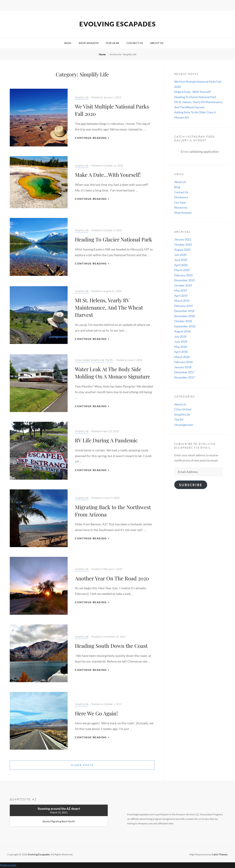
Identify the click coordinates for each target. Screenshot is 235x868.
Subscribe (191, 485)
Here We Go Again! (96, 713)
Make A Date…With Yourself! (108, 175)
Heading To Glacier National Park (114, 239)
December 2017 (184, 372)
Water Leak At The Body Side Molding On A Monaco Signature (113, 373)
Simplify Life (82, 97)
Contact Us (135, 43)
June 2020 (181, 260)
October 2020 (183, 245)
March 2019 (182, 301)
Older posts (82, 765)
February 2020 (183, 275)
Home (103, 54)
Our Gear (112, 43)
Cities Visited (82, 360)
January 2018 (183, 367)
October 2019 (183, 285)
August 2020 (182, 250)
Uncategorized (183, 425)
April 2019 (181, 296)
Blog (68, 43)
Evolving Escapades (118, 24)
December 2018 (184, 311)
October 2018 (183, 321)
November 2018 (184, 316)
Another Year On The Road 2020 (112, 578)
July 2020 (180, 255)
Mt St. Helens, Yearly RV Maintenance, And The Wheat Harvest (109, 307)
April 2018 (181, 352)
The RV (109, 360)
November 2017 (184, 377)
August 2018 (182, 331)
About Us (157, 43)
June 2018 (181, 341)
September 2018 (185, 326)
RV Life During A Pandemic (106, 440)
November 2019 (184, 280)
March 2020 (182, 270)
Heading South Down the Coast (111, 646)
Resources (181, 207)
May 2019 (181, 290)
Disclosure (181, 197)
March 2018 (182, 357)
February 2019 (183, 306)
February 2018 (183, 362)
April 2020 (181, 265)
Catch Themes (220, 854)
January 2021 (183, 239)
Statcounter (8, 865)
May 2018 (181, 347)
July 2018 (180, 336)
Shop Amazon (89, 43)
